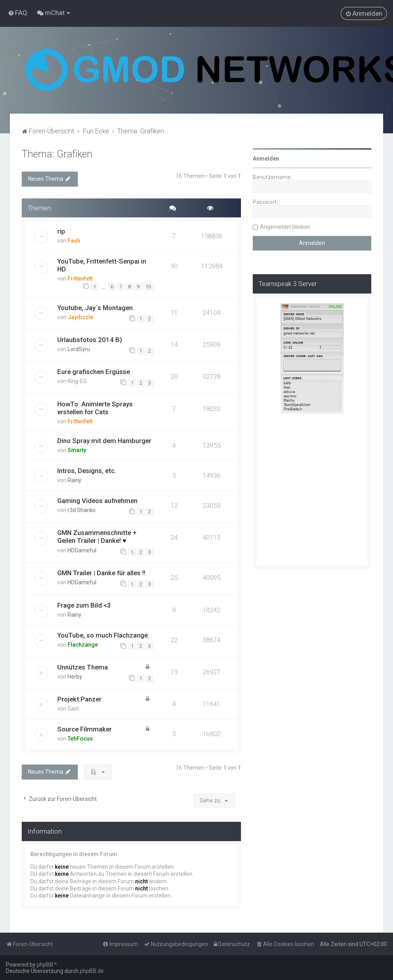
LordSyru (79, 349)
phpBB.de (92, 971)
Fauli (74, 241)
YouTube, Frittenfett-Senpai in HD (102, 265)
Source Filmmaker (85, 729)
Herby (75, 677)
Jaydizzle (80, 317)
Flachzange (83, 645)
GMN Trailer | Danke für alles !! (101, 573)
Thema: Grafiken (57, 154)
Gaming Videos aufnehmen (97, 501)
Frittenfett (80, 279)
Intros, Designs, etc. (87, 471)
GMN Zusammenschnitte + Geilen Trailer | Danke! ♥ (97, 537)
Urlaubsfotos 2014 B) (90, 340)
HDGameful (82, 550)
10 (148, 287)
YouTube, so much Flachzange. (103, 635)
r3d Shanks (82, 510)
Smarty (77, 450)
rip (61, 231)
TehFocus (80, 739)
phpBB (45, 965)
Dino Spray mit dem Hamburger (104, 441)
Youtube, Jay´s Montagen (95, 308)
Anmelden (266, 159)
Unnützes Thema (83, 667)
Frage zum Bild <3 (84, 605)
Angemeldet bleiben (285, 227)
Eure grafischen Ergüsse (94, 372)
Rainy (74, 480)
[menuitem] (18, 13)
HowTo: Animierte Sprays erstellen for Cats (95, 408)
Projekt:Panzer (79, 699)
